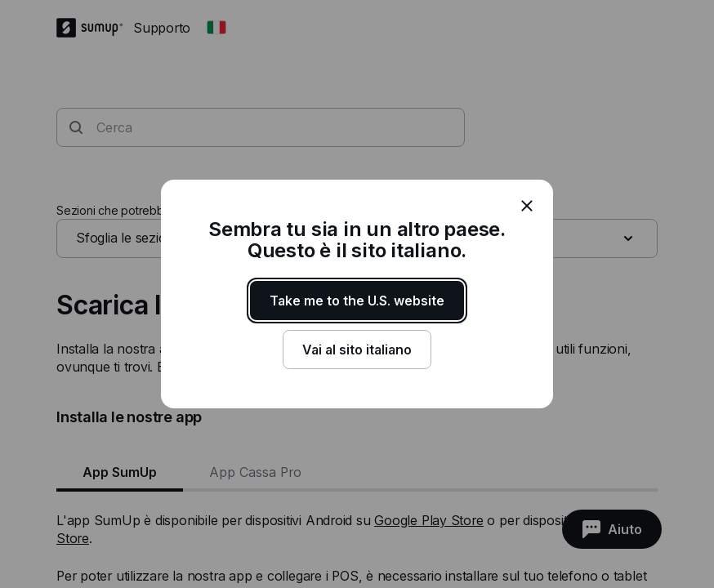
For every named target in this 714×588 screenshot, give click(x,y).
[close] (527, 206)
